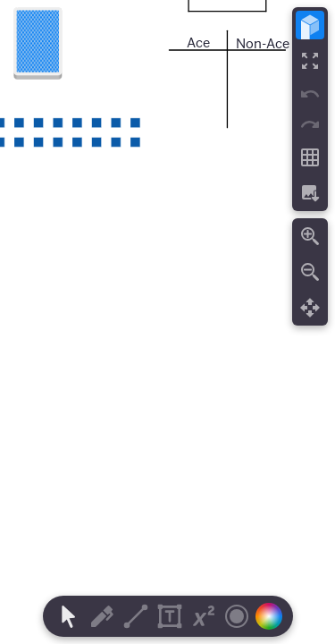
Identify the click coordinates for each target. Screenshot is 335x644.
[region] (167, 322)
